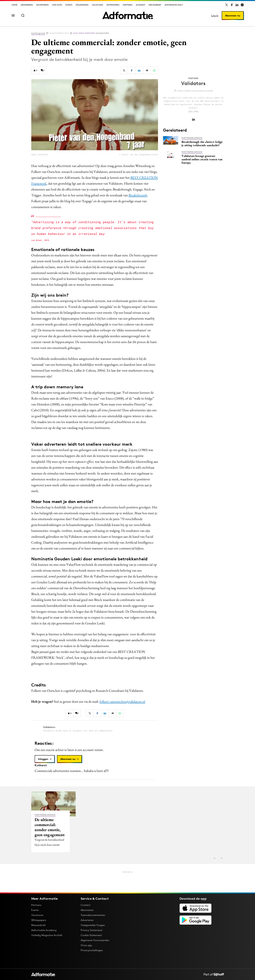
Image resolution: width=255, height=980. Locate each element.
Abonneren (27, 5)
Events (69, 5)
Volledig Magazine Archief (47, 935)
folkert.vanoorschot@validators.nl (122, 701)
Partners (128, 5)
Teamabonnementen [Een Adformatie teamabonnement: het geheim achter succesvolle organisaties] (93, 915)
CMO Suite (57, 5)
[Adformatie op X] (227, 5)
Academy (141, 5)
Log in (215, 16)
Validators (91, 33)
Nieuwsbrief (155, 5)
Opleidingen (82, 5)
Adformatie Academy (44, 930)
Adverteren (42, 5)
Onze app (86, 945)
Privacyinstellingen (92, 950)
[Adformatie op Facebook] (232, 5)
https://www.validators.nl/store (195, 91)
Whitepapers (113, 5)
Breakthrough (138, 195)
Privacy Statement (92, 930)
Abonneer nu (233, 16)
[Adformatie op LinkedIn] (237, 5)
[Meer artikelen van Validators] (95, 729)
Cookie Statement (91, 935)
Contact (85, 905)
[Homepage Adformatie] (128, 15)
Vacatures (97, 5)
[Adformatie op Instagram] (242, 5)
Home (14, 5)
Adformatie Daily (174, 5)
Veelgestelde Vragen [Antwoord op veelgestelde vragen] (93, 925)
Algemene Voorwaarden (95, 940)
